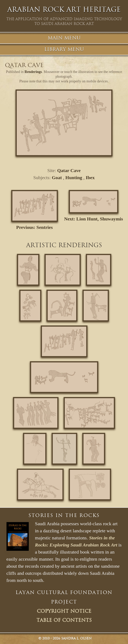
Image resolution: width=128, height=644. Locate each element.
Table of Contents (64, 620)
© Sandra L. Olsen (65, 638)
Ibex (90, 178)
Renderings (33, 72)
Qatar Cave (69, 170)
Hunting (74, 178)
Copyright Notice (64, 611)
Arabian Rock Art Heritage (64, 9)
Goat (57, 178)
